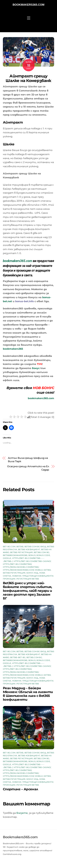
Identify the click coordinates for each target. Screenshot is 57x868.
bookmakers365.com (17, 261)
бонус (36, 368)
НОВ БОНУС (43, 388)
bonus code (43, 555)
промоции (9, 579)
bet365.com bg (41, 552)
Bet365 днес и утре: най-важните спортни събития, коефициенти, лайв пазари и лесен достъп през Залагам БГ (28, 591)
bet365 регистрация (21, 552)
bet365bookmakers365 (15, 555)
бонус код (32, 573)
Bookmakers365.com (28, 5)
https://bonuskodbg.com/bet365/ (21, 567)
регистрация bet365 (28, 579)
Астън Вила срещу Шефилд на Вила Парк (28, 460)
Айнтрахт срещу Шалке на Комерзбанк (28, 78)
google (7, 558)
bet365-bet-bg (18, 657)
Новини (17, 576)
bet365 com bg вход (35, 547)
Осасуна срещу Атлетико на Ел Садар (28, 468)
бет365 (47, 570)
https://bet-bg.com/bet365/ (17, 564)
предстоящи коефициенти (38, 576)
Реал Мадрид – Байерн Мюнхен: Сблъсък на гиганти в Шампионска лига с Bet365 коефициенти (28, 694)
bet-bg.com (9, 547)
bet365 (20, 547)
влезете (22, 813)
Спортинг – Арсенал (21, 789)
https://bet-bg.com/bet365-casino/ (32, 561)
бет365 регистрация (14, 573)
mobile (39, 570)
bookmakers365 (13, 349)
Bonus (32, 555)
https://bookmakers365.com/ (18, 570)
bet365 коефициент (29, 549)
